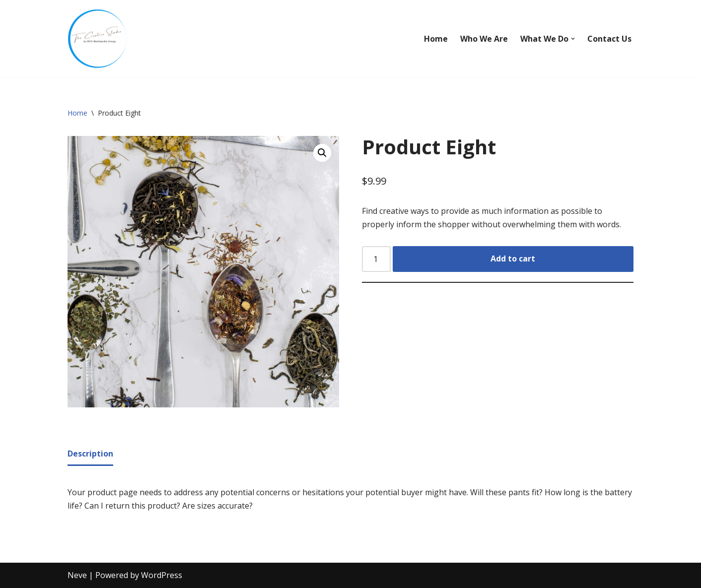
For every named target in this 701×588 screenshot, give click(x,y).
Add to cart (513, 259)
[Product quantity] (376, 259)
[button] (573, 39)
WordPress (162, 575)
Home (436, 39)
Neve (77, 575)
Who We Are (484, 39)
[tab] (90, 455)
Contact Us (609, 39)
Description (90, 454)
